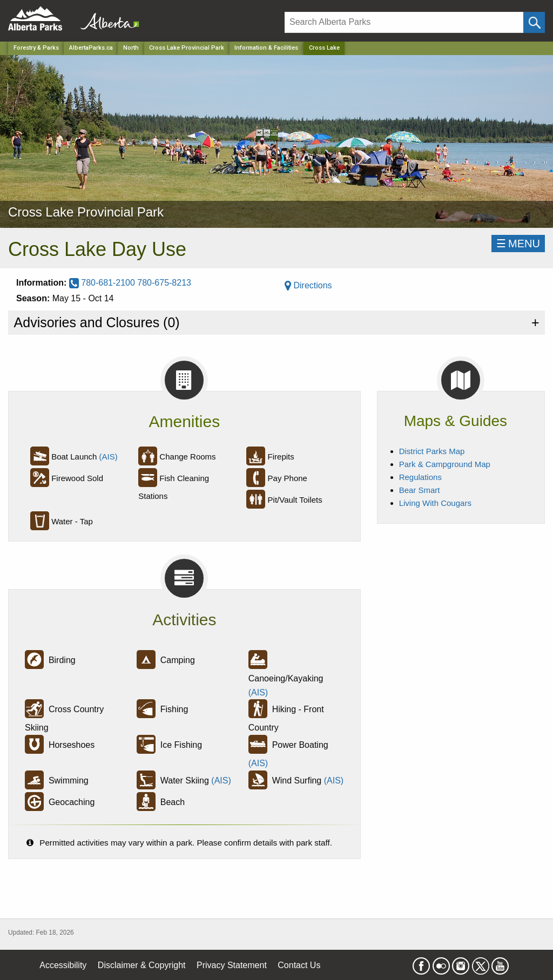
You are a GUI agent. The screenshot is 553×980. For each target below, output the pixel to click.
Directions (308, 285)
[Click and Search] (534, 22)
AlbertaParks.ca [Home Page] (91, 48)
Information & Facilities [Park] (266, 48)
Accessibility (63, 965)
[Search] (404, 22)
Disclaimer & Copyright (142, 965)
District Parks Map (432, 451)
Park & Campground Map (445, 464)
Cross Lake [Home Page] (324, 48)
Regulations (420, 477)
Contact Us (299, 965)
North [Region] (131, 48)
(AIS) (109, 457)
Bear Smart (420, 490)
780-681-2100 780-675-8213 (130, 283)
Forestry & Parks (36, 48)
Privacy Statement (232, 965)
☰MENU (518, 244)
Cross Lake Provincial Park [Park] (187, 48)
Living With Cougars (435, 503)
